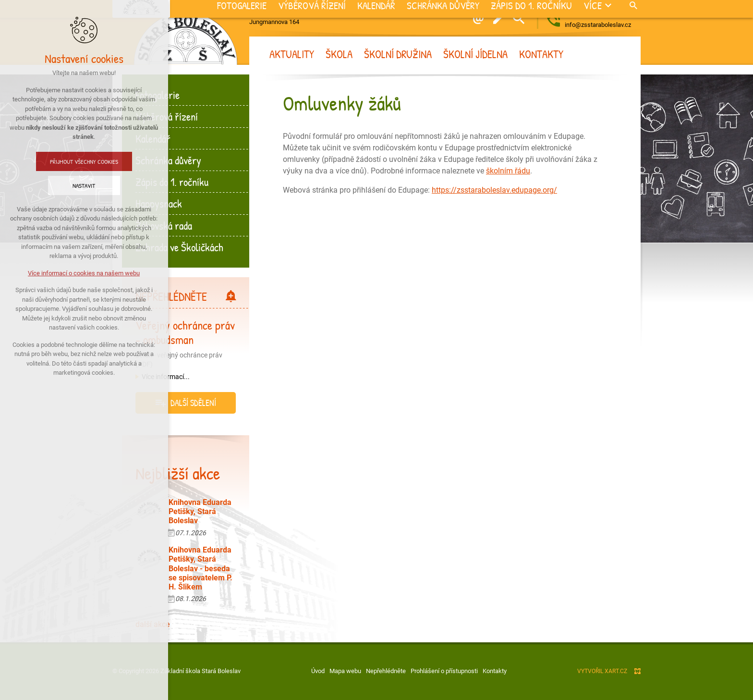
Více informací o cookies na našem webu (59, 273)
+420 (603, 14)
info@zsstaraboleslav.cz (598, 25)
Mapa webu (345, 671)
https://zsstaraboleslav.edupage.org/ (494, 190)
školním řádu (508, 171)
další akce (152, 624)
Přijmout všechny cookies (59, 161)
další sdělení (193, 403)
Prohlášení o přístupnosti (444, 671)
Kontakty (495, 671)
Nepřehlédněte (386, 671)
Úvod (318, 671)
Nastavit (59, 185)
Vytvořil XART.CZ (602, 671)
